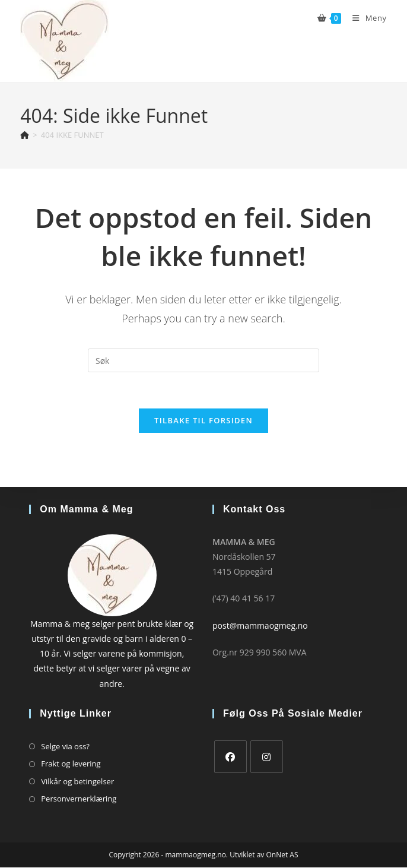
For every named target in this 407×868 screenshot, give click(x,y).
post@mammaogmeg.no (260, 625)
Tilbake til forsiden (203, 420)
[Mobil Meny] (365, 18)
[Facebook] (230, 757)
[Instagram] (267, 757)
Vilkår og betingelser (77, 781)
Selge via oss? (65, 746)
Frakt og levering (71, 764)
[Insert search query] (203, 360)
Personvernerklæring (79, 799)
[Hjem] (25, 135)
